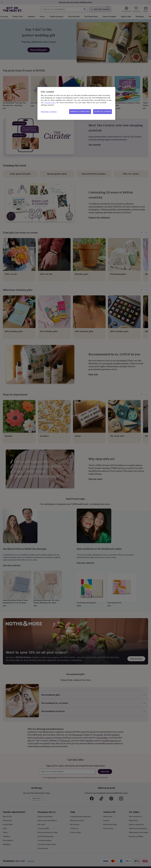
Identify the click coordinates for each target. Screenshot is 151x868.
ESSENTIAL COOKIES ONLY (80, 111)
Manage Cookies (49, 112)
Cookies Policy (50, 103)
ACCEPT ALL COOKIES (102, 111)
